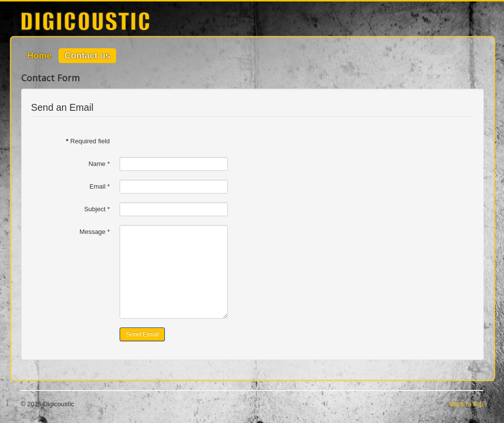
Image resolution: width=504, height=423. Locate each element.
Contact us (87, 56)
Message (95, 232)
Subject (97, 209)
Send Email (142, 334)
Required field (88, 141)
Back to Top (467, 404)
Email (100, 186)
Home (39, 56)
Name (99, 164)
